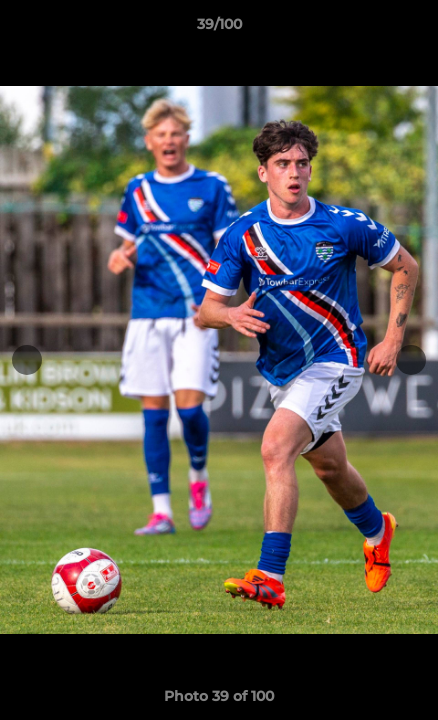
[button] (414, 29)
